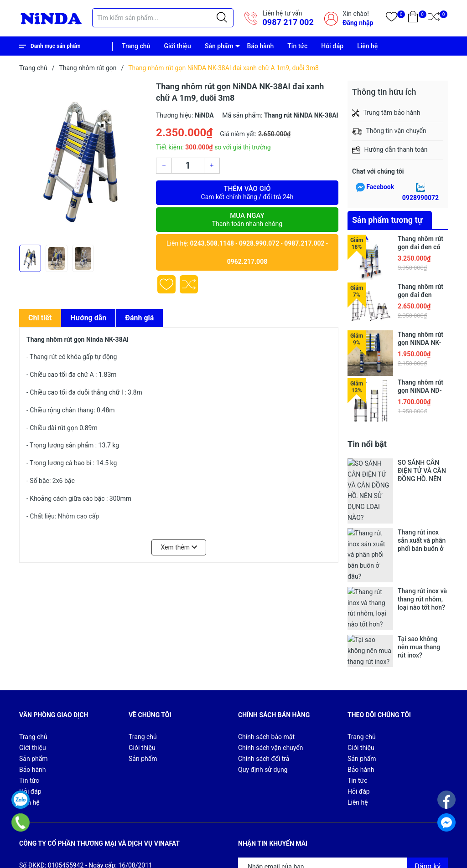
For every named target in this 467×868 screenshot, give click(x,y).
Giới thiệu (177, 46)
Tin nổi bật (367, 444)
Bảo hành (261, 46)
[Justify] (222, 18)
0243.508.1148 (212, 243)
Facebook (380, 187)
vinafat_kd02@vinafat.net (74, 812)
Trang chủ (136, 46)
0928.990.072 (259, 243)
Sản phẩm (219, 46)
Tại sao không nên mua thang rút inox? (419, 558)
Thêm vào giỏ (247, 193)
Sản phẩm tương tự (387, 220)
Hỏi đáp (332, 46)
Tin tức (297, 46)
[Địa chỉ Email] (343, 770)
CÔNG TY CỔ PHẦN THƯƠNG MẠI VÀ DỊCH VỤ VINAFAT (146, 846)
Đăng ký (428, 769)
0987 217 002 (288, 22)
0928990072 (420, 198)
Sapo (62, 856)
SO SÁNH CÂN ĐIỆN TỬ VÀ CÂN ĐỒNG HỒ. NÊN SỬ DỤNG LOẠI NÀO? (422, 471)
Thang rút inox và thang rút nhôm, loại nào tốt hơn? (422, 529)
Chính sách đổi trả (264, 662)
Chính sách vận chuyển (271, 651)
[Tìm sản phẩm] (163, 18)
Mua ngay (247, 220)
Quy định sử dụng (263, 673)
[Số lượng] (188, 166)
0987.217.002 (304, 243)
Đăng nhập (358, 23)
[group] (83, 160)
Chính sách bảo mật (266, 640)
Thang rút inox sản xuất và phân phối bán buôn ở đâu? (422, 500)
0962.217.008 (247, 262)
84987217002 (115, 801)
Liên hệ (367, 46)
